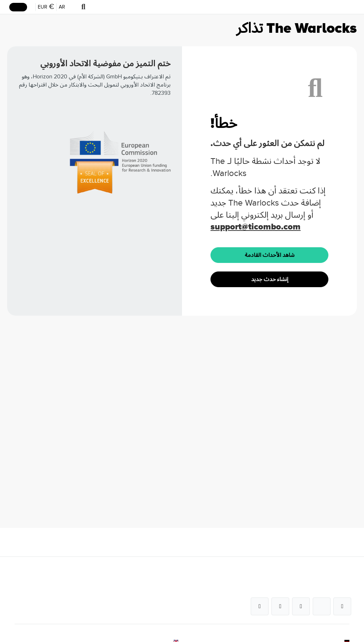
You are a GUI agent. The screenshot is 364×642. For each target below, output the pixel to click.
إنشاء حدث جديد (270, 279)
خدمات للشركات (165, 576)
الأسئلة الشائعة (167, 589)
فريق (345, 589)
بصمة (344, 616)
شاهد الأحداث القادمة (270, 255)
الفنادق (175, 616)
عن (346, 576)
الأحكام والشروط (334, 629)
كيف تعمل (171, 603)
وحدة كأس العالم (165, 629)
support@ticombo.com (256, 227)
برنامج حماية (337, 603)
